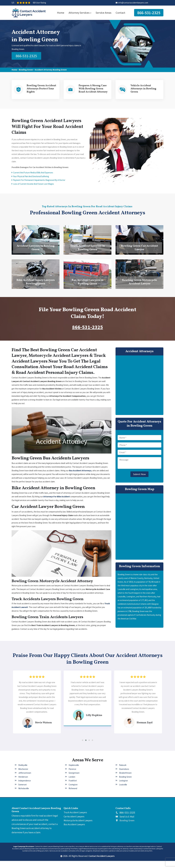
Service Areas (103, 13)
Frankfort (73, 788)
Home (61, 13)
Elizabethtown (125, 780)
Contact (120, 13)
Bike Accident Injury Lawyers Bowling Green (36, 283)
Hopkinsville (74, 772)
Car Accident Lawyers (74, 824)
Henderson (23, 784)
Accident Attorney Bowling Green (51, 69)
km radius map (139, 528)
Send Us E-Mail (127, 824)
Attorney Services (80, 13)
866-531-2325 (149, 13)
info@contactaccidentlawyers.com (133, 3)
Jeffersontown (25, 780)
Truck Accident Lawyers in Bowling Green (88, 249)
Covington (73, 792)
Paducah (123, 772)
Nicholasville (24, 796)
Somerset (22, 792)
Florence (72, 776)
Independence (25, 788)
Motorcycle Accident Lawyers (78, 828)
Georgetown (74, 780)
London (72, 784)
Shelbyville (23, 772)
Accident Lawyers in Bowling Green (36, 249)
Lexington (123, 788)
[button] (83, 747)
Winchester (23, 776)
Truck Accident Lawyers (75, 819)
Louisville (123, 792)
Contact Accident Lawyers (102, 863)
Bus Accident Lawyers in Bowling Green (88, 283)
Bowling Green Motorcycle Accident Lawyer (140, 283)
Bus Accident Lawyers (74, 831)
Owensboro (124, 776)
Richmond (73, 796)
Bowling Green (26, 69)
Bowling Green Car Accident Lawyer (140, 249)
